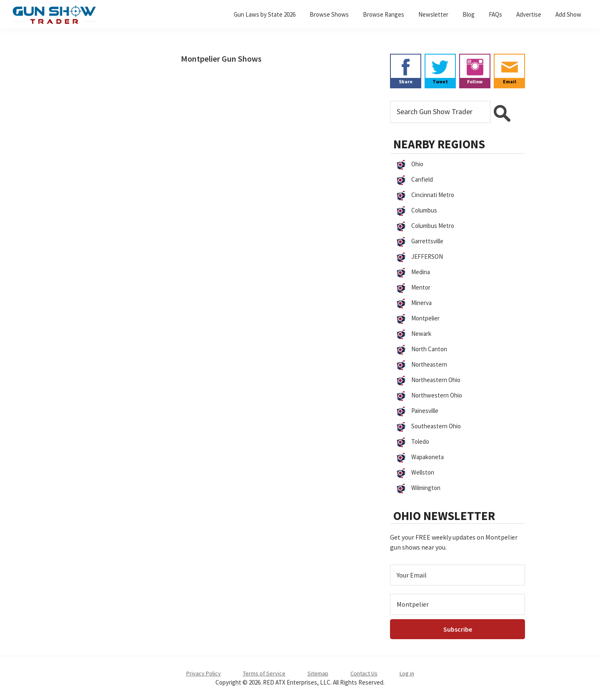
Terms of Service (264, 673)
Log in (407, 673)
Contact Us (364, 673)
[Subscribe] (457, 629)
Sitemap (318, 673)
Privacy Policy (204, 673)
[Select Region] (457, 604)
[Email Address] (457, 575)
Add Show (568, 14)
